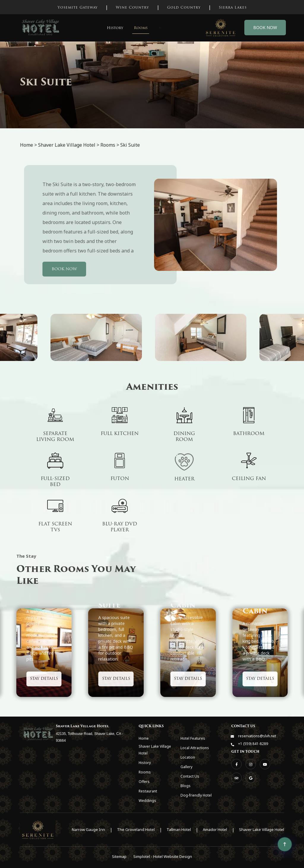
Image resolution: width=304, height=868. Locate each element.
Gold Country (184, 7)
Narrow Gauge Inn (88, 829)
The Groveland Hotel (136, 829)
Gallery (186, 767)
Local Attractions (195, 748)
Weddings (147, 801)
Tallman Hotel (179, 829)
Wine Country (132, 7)
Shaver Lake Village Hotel (155, 750)
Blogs (186, 786)
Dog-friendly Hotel (196, 795)
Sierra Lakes (233, 7)
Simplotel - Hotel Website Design (163, 856)
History (115, 28)
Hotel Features (193, 738)
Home (144, 738)
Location (188, 757)
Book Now (265, 27)
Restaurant (148, 791)
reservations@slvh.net (257, 736)
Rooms (141, 28)
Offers (144, 782)
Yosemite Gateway (78, 7)
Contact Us (190, 776)
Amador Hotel (215, 829)
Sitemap (119, 856)
